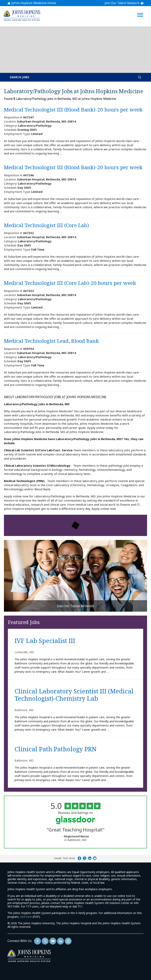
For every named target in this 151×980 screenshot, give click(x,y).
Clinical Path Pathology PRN (56, 749)
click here (26, 917)
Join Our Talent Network (122, 3)
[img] (22, 15)
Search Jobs (20, 77)
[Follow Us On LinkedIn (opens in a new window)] (60, 941)
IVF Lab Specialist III (45, 641)
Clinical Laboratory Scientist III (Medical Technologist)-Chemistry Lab (74, 695)
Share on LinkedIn (90, 858)
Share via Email (95, 858)
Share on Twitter (85, 858)
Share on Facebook (79, 858)
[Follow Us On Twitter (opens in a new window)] (45, 941)
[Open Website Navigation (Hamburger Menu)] (141, 10)
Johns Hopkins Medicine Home (34, 3)
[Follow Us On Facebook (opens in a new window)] (37, 941)
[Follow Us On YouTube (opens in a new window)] (53, 941)
